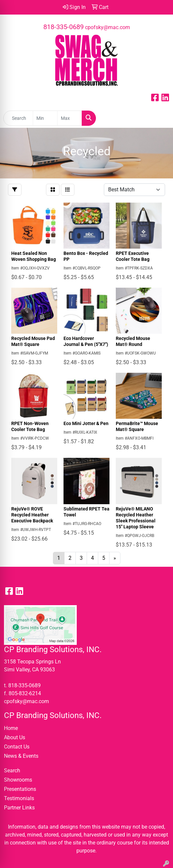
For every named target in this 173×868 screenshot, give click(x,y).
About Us (15, 737)
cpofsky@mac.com (108, 27)
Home (11, 728)
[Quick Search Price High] (70, 118)
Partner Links (19, 808)
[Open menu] (160, 118)
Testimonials (19, 798)
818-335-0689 (64, 27)
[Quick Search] (18, 118)
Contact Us (17, 747)
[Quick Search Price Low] (45, 118)
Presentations (20, 789)
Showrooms (18, 780)
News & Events (21, 756)
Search (12, 771)
